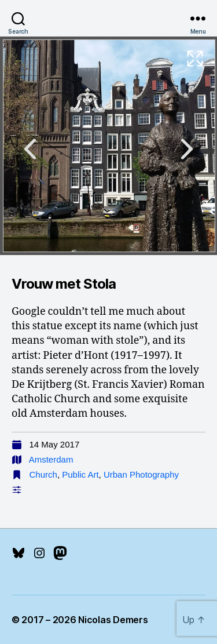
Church (43, 474)
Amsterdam (51, 459)
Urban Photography (141, 474)
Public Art (80, 474)
